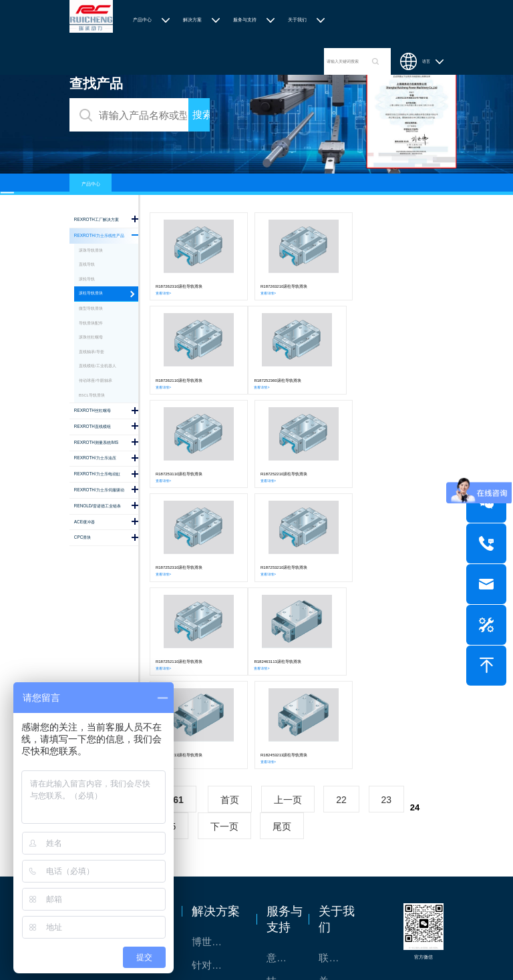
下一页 (224, 638)
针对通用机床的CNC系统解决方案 (218, 776)
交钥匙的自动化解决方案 (218, 846)
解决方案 (192, 20)
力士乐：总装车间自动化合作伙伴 (218, 823)
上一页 (288, 611)
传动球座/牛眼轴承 (96, 381)
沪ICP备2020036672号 (355, 946)
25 (171, 638)
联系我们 (336, 769)
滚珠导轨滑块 (91, 250)
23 (387, 611)
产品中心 (142, 20)
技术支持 (284, 792)
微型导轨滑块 (91, 308)
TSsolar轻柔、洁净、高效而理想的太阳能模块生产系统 (218, 799)
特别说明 (336, 815)
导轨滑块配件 (91, 323)
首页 (230, 611)
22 (341, 611)
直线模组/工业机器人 (98, 366)
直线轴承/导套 (92, 352)
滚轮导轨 (87, 279)
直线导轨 (87, 264)
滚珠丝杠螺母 (91, 337)
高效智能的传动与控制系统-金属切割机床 (218, 870)
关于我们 (297, 20)
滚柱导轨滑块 (91, 293)
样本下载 (284, 815)
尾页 (282, 638)
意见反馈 (284, 769)
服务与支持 (245, 20)
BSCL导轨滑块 (92, 395)
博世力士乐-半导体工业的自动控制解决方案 (218, 753)
